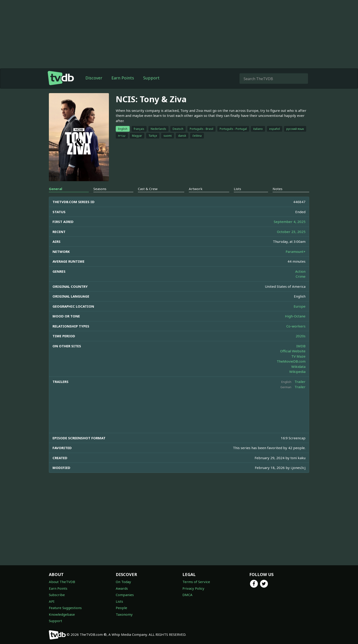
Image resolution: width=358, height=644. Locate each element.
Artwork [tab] (196, 189)
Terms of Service (196, 582)
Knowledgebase (62, 614)
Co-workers (296, 326)
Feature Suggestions (65, 608)
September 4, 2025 (290, 222)
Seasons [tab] (100, 189)
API (52, 601)
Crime (301, 276)
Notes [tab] (278, 189)
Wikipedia (297, 372)
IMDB (301, 346)
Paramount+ (296, 251)
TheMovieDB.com (291, 361)
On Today (123, 582)
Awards (122, 588)
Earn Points (123, 78)
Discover (94, 78)
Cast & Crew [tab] (148, 189)
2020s (301, 336)
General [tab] (55, 189)
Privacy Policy (193, 588)
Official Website (293, 351)
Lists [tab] (237, 189)
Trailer (300, 382)
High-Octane (295, 316)
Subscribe (57, 595)
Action (300, 271)
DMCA (187, 595)
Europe (300, 306)
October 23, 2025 (291, 232)
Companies (125, 595)
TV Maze (298, 356)
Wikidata (298, 367)
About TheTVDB (62, 582)
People (121, 608)
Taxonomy (124, 614)
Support (151, 78)
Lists (119, 601)
